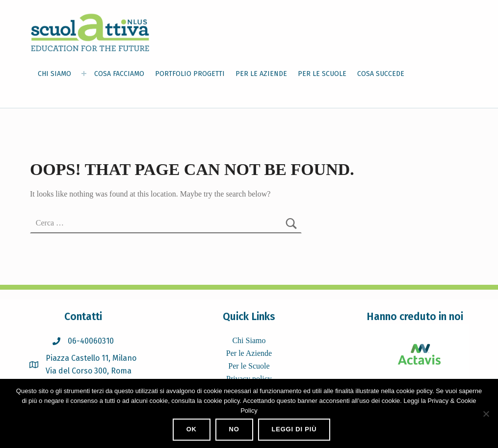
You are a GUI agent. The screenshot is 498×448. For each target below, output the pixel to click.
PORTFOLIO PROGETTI (190, 74)
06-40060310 (91, 341)
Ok (192, 429)
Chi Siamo (249, 340)
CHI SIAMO (54, 74)
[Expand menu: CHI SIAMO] (84, 74)
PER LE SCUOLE (322, 74)
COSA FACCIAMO (119, 74)
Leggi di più (294, 429)
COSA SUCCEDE (381, 74)
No (234, 429)
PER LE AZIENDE (261, 74)
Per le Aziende (249, 353)
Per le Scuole (249, 366)
